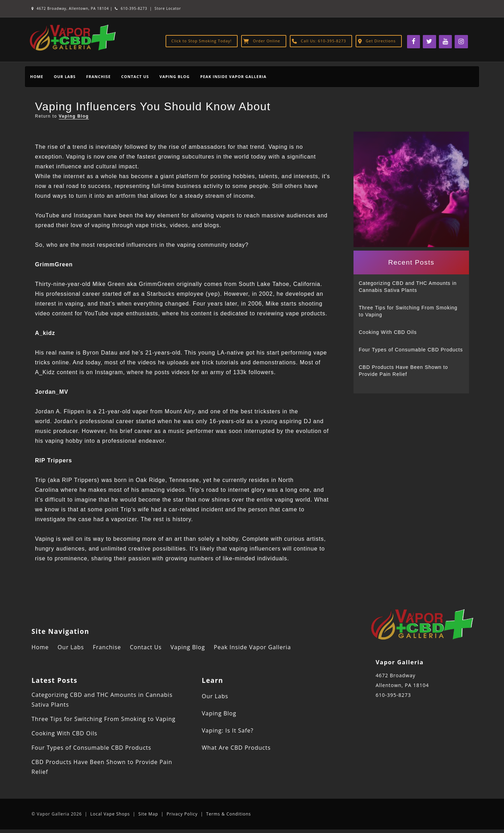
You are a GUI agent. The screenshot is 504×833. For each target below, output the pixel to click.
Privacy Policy (182, 814)
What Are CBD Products (236, 748)
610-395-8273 (131, 8)
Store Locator (168, 8)
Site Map (148, 814)
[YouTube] (446, 42)
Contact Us (135, 76)
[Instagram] (461, 42)
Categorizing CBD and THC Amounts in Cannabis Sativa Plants (408, 287)
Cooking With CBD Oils (388, 332)
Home (37, 76)
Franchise (98, 76)
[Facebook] (414, 42)
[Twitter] (429, 42)
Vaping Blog (175, 76)
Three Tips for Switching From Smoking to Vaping (408, 311)
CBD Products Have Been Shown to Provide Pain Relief (403, 371)
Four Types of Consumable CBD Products (411, 350)
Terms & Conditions (229, 814)
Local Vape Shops (110, 814)
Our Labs (65, 76)
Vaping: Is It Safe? (228, 730)
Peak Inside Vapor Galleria (233, 76)
